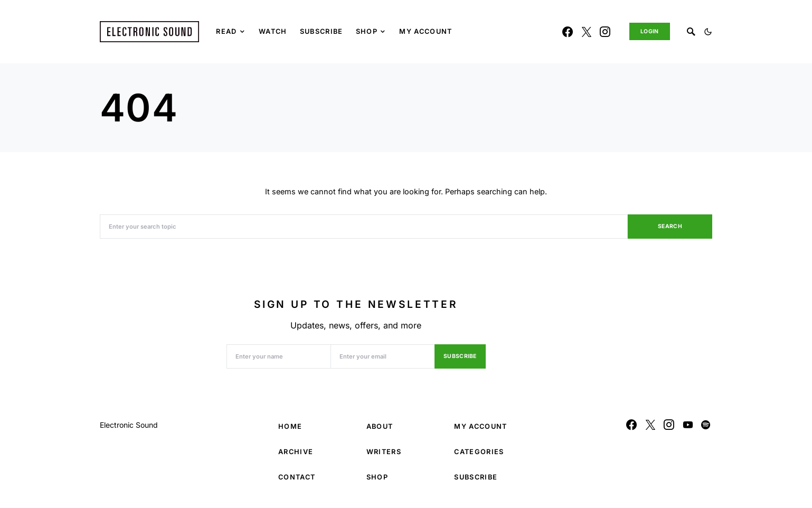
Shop (377, 477)
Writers (384, 452)
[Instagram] (605, 32)
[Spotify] (706, 425)
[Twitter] (587, 32)
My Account (480, 426)
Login (650, 31)
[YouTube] (688, 425)
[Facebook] (568, 32)
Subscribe (460, 356)
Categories (479, 452)
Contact (297, 477)
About (380, 426)
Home (290, 426)
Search (670, 226)
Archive (296, 452)
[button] (708, 32)
